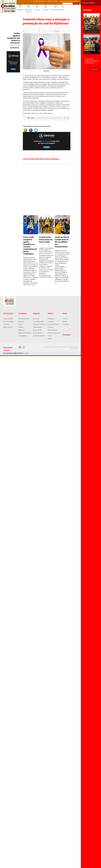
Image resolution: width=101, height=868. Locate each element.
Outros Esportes (54, 333)
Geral (62, 10)
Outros (65, 319)
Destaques (67, 335)
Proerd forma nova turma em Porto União (46, 239)
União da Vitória (65, 31)
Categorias (22, 313)
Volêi (50, 339)
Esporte (45, 10)
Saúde (65, 321)
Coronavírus (15, 48)
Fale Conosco (8, 327)
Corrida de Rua (53, 324)
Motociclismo (52, 330)
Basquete (51, 319)
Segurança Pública (29, 11)
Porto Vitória (38, 333)
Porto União (37, 330)
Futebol (50, 327)
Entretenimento (55, 10)
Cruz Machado (38, 321)
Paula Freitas (38, 327)
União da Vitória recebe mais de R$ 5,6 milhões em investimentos (62, 242)
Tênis (50, 336)
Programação (8, 319)
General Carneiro (39, 324)
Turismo (66, 324)
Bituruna (36, 319)
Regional (20, 10)
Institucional (8, 313)
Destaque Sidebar (47, 31)
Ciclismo (51, 321)
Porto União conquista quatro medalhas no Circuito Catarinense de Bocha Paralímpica (30, 245)
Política (37, 10)
